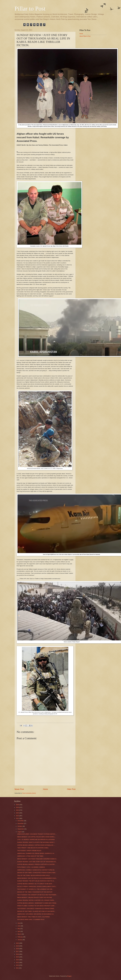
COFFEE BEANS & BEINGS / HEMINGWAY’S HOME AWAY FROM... (37, 903)
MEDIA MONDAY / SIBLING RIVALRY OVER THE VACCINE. (35, 897)
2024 (18, 810)
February (20, 937)
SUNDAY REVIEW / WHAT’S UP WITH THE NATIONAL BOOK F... (36, 842)
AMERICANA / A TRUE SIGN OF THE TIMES (30, 856)
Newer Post (19, 789)
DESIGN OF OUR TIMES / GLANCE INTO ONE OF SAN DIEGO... (36, 911)
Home (45, 789)
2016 (18, 954)
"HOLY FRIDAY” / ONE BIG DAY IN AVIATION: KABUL (33, 848)
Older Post (71, 789)
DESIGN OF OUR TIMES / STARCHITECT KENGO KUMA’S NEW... (37, 873)
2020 (18, 943)
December (21, 821)
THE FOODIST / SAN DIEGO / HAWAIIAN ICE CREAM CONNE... (36, 909)
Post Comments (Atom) (29, 793)
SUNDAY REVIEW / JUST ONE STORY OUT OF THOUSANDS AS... (37, 862)
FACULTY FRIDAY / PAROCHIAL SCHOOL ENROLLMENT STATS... (37, 886)
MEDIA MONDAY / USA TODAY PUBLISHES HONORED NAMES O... (37, 859)
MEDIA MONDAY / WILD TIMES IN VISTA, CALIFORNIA (34, 917)
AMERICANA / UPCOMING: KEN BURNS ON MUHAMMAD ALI (36, 914)
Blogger (69, 976)
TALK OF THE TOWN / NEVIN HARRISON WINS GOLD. (34, 875)
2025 (18, 807)
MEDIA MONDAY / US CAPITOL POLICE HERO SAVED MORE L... (37, 837)
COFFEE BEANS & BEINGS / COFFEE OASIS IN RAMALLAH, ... (36, 845)
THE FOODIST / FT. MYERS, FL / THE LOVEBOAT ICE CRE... (35, 889)
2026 (18, 805)
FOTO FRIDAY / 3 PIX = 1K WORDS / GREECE (31, 867)
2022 (18, 816)
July (19, 923)
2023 (18, 813)
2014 (18, 960)
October (20, 826)
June (19, 926)
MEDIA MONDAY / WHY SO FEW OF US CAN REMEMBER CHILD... (37, 878)
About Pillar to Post (85, 36)
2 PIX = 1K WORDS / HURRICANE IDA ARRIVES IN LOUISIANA (36, 840)
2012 (18, 965)
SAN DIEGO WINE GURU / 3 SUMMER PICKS (31, 920)
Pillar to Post (30, 9)
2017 (18, 951)
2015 (18, 957)
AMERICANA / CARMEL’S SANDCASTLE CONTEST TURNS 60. (36, 870)
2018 (18, 949)
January (20, 940)
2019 (18, 946)
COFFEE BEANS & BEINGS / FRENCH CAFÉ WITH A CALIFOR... (36, 864)
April (19, 931)
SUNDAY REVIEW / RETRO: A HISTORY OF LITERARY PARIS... (36, 900)
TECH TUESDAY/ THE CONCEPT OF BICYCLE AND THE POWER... (37, 895)
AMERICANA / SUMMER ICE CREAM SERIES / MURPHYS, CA (36, 853)
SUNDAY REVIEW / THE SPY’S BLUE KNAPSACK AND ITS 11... (36, 881)
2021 (18, 818)
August (20, 832)
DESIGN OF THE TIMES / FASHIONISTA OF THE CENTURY (35, 892)
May (19, 929)
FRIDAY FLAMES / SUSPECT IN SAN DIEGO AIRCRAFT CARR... (36, 906)
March (20, 934)
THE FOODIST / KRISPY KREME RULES (29, 851)
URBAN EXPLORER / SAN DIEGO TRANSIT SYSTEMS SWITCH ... (37, 834)
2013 (18, 962)
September (21, 829)
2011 (18, 968)
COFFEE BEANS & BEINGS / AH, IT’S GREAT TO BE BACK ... (35, 884)
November (21, 823)
